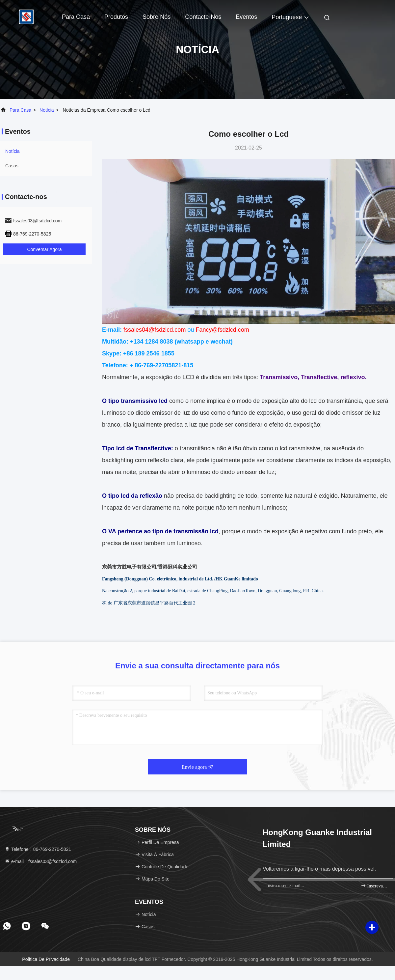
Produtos (116, 17)
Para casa (76, 17)
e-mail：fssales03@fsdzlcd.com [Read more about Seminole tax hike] (41, 861)
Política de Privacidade (46, 959)
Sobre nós (157, 17)
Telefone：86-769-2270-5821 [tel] (38, 849)
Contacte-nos (203, 17)
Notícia (47, 110)
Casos (12, 166)
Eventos (246, 17)
